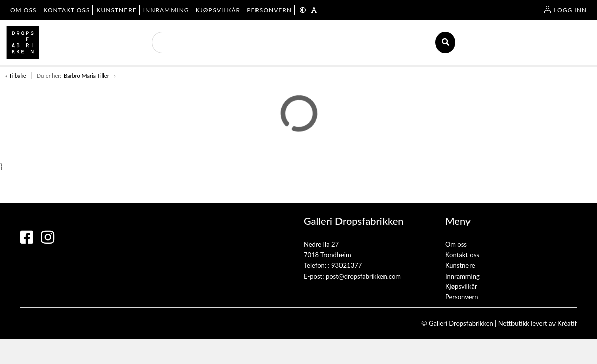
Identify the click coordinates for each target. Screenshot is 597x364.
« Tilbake (16, 76)
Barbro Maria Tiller (87, 76)
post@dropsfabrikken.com (363, 276)
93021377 (347, 265)
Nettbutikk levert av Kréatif (538, 323)
